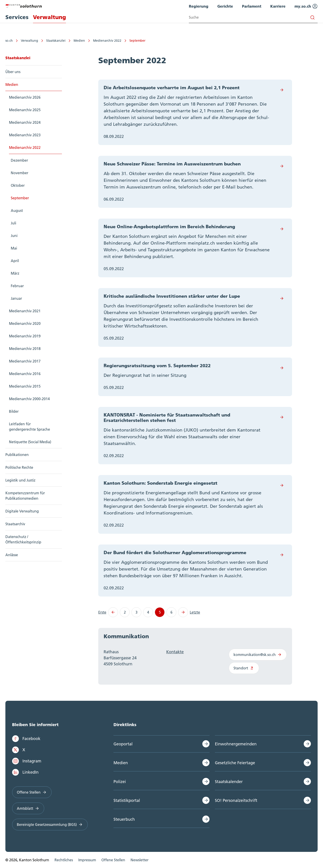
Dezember (19, 160)
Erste (102, 612)
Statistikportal (127, 800)
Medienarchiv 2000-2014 (29, 399)
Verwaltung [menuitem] (49, 17)
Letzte (195, 612)
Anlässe (12, 555)
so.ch (9, 41)
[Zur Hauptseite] (24, 5)
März (15, 273)
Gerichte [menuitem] (225, 6)
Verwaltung (29, 41)
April (15, 261)
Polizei (120, 782)
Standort (244, 668)
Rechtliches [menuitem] (64, 860)
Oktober (18, 185)
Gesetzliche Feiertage (235, 763)
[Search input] (253, 17)
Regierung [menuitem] (199, 6)
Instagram (27, 761)
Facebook (26, 739)
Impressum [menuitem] (87, 860)
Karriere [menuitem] (278, 6)
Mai (14, 248)
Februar (17, 286)
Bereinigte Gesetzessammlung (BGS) (50, 825)
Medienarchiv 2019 (25, 336)
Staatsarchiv (15, 524)
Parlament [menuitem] (252, 6)
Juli (13, 223)
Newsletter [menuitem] (140, 860)
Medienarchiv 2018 (25, 349)
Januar (16, 298)
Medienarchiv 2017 (25, 361)
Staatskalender (229, 782)
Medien (79, 41)
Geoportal (123, 744)
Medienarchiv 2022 (107, 41)
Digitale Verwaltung (22, 511)
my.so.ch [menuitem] (306, 6)
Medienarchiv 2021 (25, 311)
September (137, 41)
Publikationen (17, 455)
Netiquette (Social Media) (30, 442)
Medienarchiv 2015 (25, 386)
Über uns (13, 72)
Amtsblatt (28, 808)
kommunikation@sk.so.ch (258, 655)
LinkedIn (25, 772)
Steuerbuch (124, 819)
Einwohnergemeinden (236, 744)
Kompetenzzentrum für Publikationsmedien (25, 496)
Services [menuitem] (17, 17)
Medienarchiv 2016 (25, 374)
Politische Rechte (19, 467)
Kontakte (175, 652)
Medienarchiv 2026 (25, 97)
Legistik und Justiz (20, 480)
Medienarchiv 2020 (25, 323)
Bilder (14, 411)
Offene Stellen (32, 792)
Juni (14, 236)
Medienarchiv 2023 (25, 135)
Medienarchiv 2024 (25, 122)
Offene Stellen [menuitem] (113, 860)
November (20, 173)
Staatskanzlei (56, 41)
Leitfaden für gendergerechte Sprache (29, 427)
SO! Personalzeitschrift (236, 800)
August (17, 210)
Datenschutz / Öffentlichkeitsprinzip (23, 539)
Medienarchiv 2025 (25, 110)
